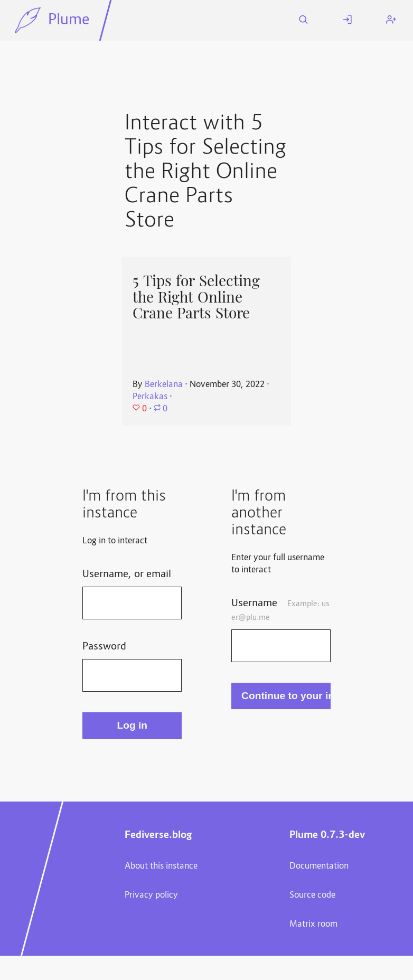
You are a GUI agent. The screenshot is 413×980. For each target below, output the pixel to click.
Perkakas (150, 397)
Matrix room (313, 925)
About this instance (161, 866)
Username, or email (127, 574)
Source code (312, 896)
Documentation (319, 866)
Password (104, 647)
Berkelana (164, 385)
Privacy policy (151, 896)
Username (280, 610)
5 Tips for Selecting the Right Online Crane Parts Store (196, 297)
